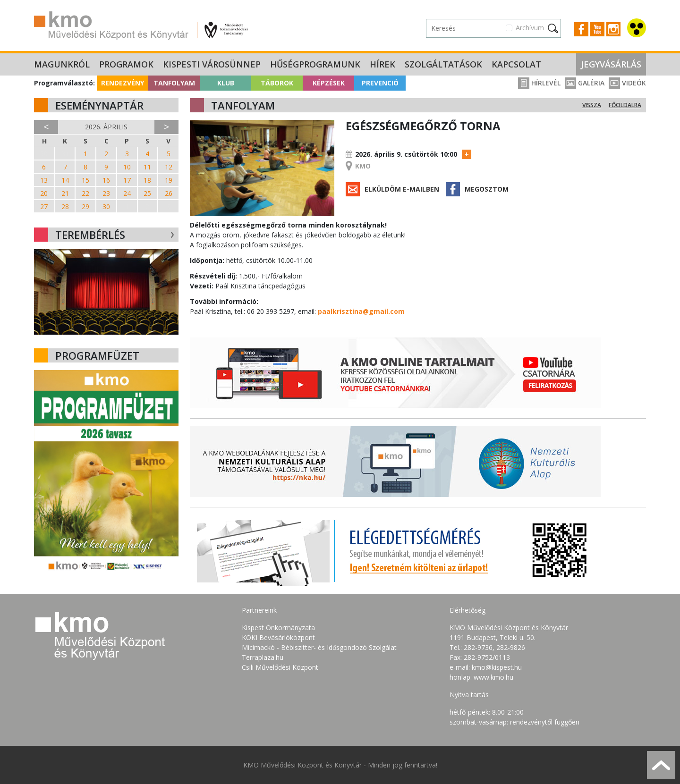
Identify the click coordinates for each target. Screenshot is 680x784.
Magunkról (62, 64)
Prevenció (380, 83)
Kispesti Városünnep (212, 64)
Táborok (277, 83)
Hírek (382, 64)
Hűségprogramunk (315, 64)
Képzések (329, 83)
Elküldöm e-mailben (402, 189)
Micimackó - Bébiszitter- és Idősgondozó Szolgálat (319, 647)
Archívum (530, 28)
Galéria (585, 83)
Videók (627, 83)
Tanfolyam (174, 83)
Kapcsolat (516, 64)
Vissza (592, 105)
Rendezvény (123, 83)
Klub (226, 83)
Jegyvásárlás (611, 64)
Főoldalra (625, 105)
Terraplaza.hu (263, 657)
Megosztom (487, 189)
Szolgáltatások (443, 64)
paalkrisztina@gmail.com (361, 311)
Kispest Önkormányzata (278, 628)
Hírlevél (539, 83)
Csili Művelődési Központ (280, 667)
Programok (126, 64)
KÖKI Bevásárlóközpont (278, 637)
